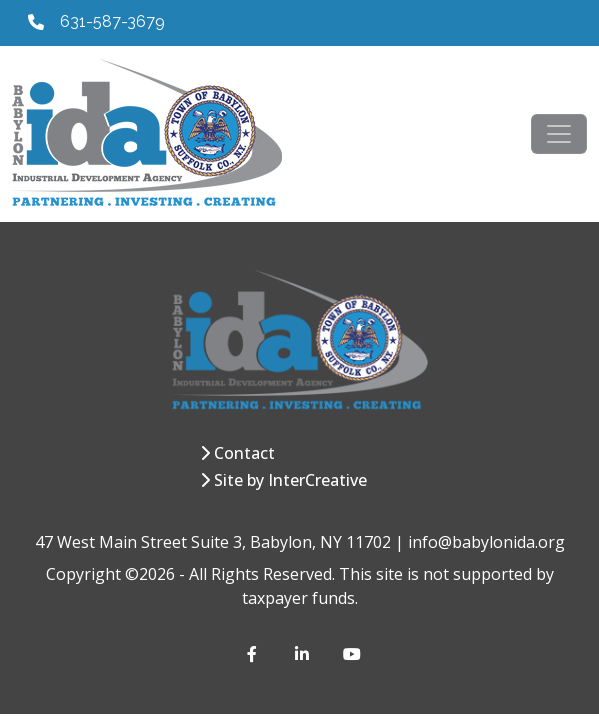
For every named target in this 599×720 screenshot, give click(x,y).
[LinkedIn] (303, 654)
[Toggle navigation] (559, 134)
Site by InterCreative (290, 480)
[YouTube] (351, 654)
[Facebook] (255, 654)
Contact (244, 453)
